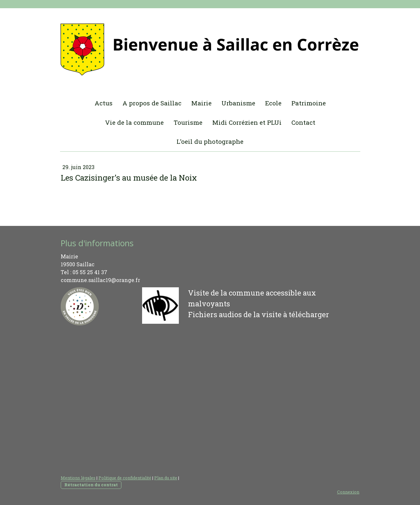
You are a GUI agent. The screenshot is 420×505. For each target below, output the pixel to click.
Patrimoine (309, 103)
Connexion (348, 492)
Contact (303, 122)
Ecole (273, 103)
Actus (104, 103)
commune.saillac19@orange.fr (100, 280)
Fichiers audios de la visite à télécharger (259, 314)
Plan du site (166, 478)
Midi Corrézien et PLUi (247, 122)
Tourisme (188, 122)
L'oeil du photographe (210, 141)
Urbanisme (238, 103)
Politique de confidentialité (125, 478)
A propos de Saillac (152, 103)
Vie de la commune (134, 122)
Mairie (201, 103)
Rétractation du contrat (91, 485)
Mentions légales (78, 478)
